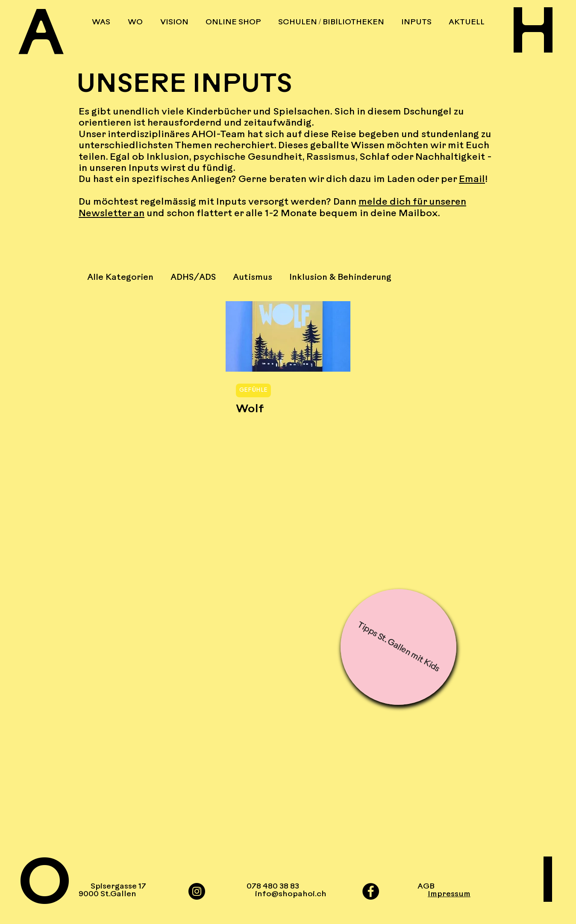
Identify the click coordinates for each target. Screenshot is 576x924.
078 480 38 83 (273, 887)
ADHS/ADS (193, 278)
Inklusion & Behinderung (340, 278)
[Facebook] (371, 891)
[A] (47, 38)
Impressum (449, 894)
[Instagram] (197, 891)
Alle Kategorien (120, 278)
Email (472, 180)
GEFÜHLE (253, 390)
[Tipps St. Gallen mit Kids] (398, 647)
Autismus (253, 278)
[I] (529, 886)
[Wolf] (288, 336)
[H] (529, 37)
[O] (47, 887)
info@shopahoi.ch (287, 894)
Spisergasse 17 (118, 887)
